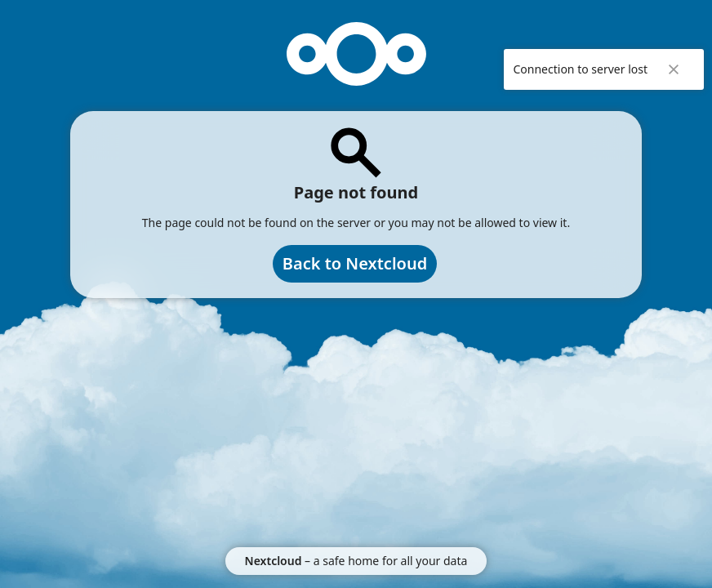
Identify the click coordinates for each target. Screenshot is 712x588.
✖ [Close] (674, 69)
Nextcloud (274, 561)
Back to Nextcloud (355, 263)
